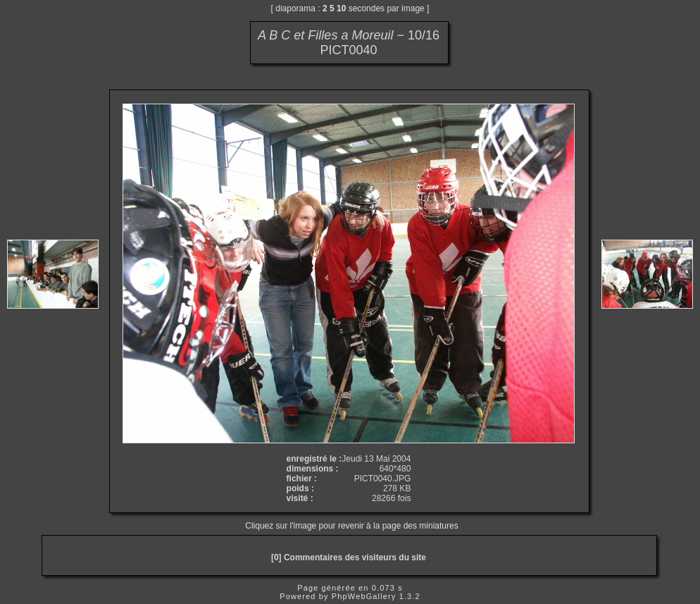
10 (341, 8)
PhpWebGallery (364, 596)
